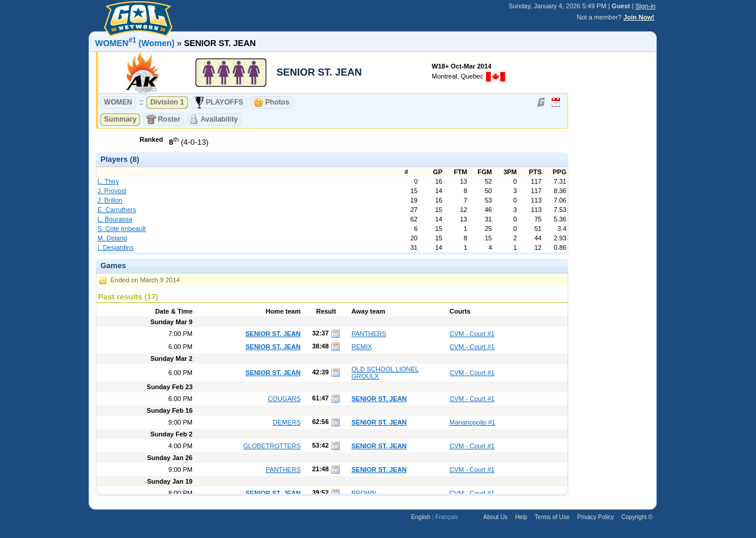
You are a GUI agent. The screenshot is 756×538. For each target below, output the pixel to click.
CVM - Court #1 (472, 334)
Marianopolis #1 (472, 422)
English (421, 517)
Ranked (151, 139)
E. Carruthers (117, 210)
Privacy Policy (595, 517)
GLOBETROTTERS (272, 446)
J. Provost (112, 191)
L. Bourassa (115, 219)
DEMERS (287, 422)
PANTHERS (369, 334)
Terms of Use (552, 517)
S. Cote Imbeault (122, 229)
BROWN (364, 493)
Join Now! (639, 17)
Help (521, 517)
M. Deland (112, 238)
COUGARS (284, 399)
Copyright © (637, 517)
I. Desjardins (115, 247)
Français (447, 517)
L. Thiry (108, 181)
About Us (495, 517)
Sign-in (646, 6)
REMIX (362, 347)
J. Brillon (110, 200)
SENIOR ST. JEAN (273, 334)
